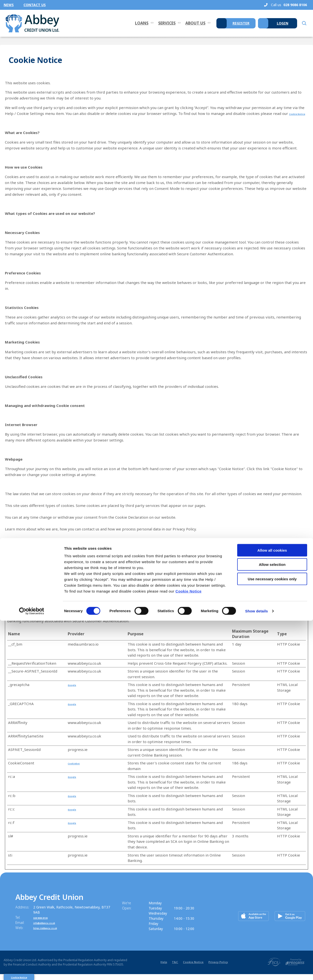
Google (74, 690)
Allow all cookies (272, 910)
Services (167, 23)
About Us (195, 23)
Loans (142, 23)
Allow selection (272, 924)
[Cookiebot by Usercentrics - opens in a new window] (32, 970)
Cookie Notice (189, 950)
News (9, 5)
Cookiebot (103, 584)
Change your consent (26, 572)
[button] (304, 23)
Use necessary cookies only (272, 938)
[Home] (31, 23)
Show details (257, 970)
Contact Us (35, 5)
